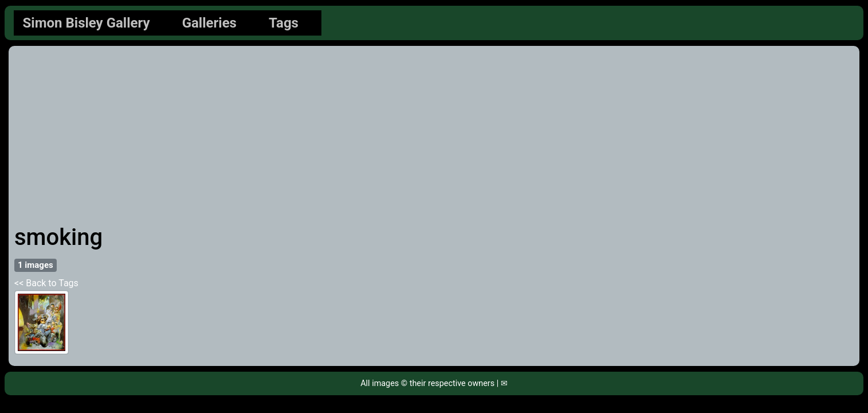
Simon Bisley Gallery (87, 23)
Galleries (209, 23)
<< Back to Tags (46, 283)
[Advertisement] (434, 138)
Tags (284, 23)
